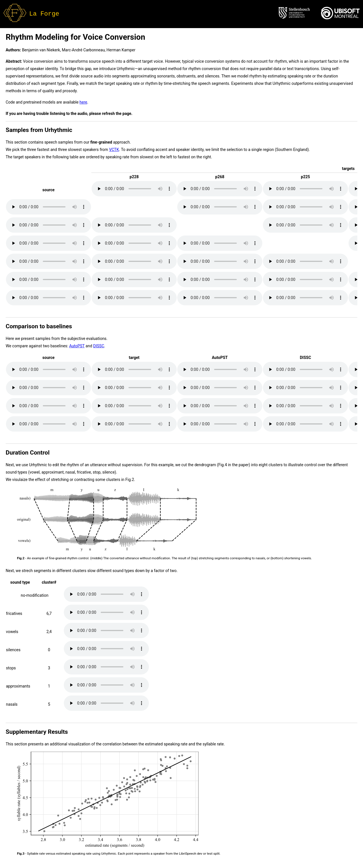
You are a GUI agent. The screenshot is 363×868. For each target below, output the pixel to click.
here (83, 102)
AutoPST (77, 346)
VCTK (114, 150)
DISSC (99, 346)
